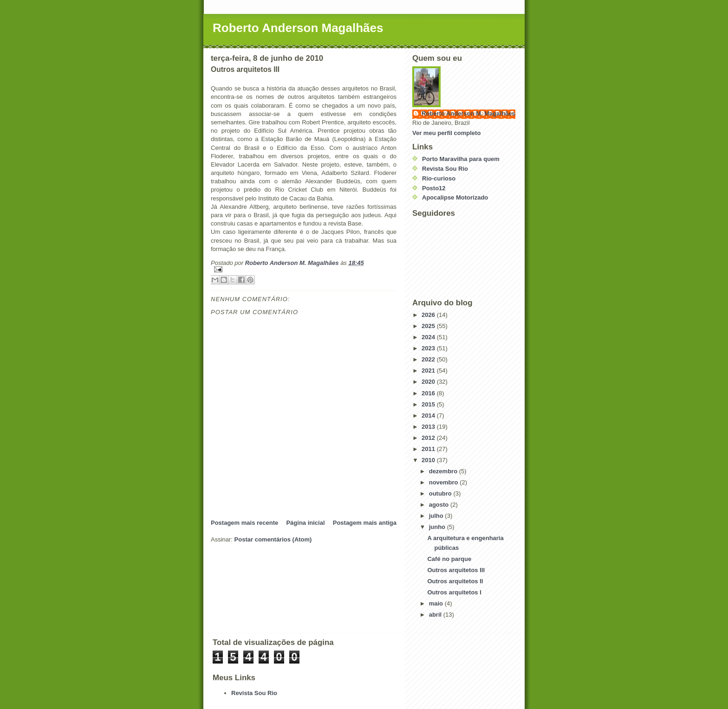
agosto (440, 505)
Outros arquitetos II (455, 581)
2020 (429, 382)
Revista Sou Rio (445, 169)
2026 (429, 315)
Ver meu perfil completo (446, 133)
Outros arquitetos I (454, 592)
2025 (429, 326)
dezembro (444, 471)
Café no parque (449, 559)
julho (437, 516)
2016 (429, 393)
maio (437, 603)
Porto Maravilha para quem (461, 159)
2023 (429, 348)
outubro (441, 493)
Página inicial (305, 523)
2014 (429, 416)
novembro (444, 482)
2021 (429, 371)
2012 (429, 438)
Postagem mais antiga (365, 523)
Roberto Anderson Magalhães (298, 28)
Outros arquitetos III (456, 570)
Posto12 (434, 188)
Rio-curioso (439, 178)
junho (438, 527)
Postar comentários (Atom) (273, 539)
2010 (429, 460)
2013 (429, 427)
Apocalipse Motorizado (455, 197)
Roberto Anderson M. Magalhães (468, 113)
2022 (429, 359)
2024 (429, 337)
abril (436, 615)
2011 (429, 449)
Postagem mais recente (244, 523)
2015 (429, 404)
